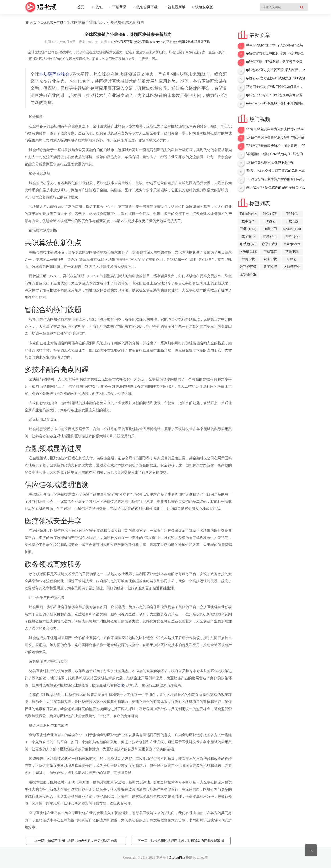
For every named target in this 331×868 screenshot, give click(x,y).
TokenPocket (248, 215)
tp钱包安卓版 (203, 7)
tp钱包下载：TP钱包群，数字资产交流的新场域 (274, 62)
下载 (248, 229)
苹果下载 (292, 252)
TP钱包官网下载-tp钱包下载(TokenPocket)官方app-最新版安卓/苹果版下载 (160, 42)
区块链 (248, 252)
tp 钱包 (248, 244)
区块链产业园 (292, 268)
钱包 (270, 214)
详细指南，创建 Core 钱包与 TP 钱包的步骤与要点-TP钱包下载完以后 (275, 154)
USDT (292, 236)
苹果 (270, 236)
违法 (121, 685)
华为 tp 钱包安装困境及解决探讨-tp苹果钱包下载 (275, 129)
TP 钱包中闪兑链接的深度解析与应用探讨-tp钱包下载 (275, 138)
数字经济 (270, 268)
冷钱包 (292, 229)
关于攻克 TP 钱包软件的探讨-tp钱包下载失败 (276, 188)
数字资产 (248, 222)
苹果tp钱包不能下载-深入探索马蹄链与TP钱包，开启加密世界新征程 (275, 45)
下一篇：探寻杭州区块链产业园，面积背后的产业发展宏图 (181, 841)
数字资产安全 (270, 245)
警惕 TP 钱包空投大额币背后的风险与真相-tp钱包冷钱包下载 (275, 171)
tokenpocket (292, 245)
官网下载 (248, 260)
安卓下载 (270, 260)
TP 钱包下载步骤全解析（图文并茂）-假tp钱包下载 (276, 146)
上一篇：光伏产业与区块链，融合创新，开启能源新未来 (76, 841)
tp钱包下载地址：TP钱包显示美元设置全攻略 (274, 95)
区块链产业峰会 (54, 74)
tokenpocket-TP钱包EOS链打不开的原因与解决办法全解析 (275, 103)
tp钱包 (292, 260)
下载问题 (292, 222)
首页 (81, 7)
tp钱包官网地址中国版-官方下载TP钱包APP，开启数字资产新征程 (275, 54)
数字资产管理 (248, 268)
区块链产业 (248, 275)
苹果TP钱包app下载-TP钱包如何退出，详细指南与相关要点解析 (275, 87)
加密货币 (270, 230)
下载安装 (270, 252)
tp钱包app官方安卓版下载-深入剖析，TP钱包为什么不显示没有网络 (276, 70)
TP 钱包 (292, 215)
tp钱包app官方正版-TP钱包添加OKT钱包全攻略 (276, 78)
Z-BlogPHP (177, 857)
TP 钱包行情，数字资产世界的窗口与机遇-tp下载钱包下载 (275, 179)
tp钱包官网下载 (146, 7)
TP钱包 (97, 7)
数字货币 (248, 237)
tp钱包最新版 (175, 7)
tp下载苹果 (118, 7)
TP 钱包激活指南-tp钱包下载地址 (270, 163)
